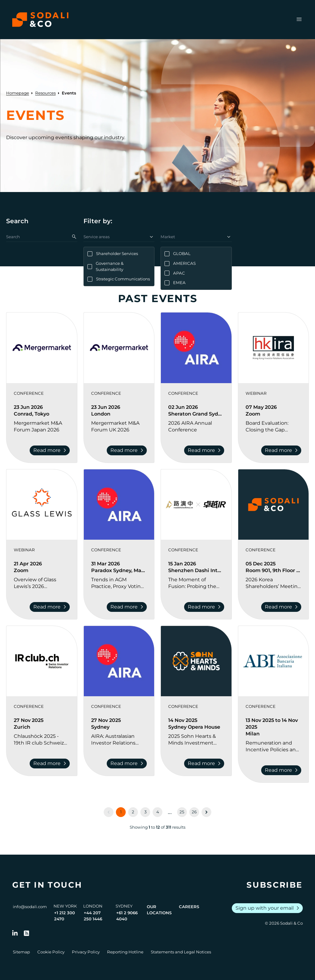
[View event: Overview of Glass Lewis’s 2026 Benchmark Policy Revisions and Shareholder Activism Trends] (42, 505)
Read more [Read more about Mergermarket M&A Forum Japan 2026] (51, 450)
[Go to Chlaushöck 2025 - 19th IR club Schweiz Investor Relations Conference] (42, 740)
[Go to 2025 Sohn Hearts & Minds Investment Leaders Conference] (196, 740)
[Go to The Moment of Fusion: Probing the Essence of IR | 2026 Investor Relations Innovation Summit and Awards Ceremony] (196, 583)
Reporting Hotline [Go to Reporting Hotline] (125, 952)
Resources (45, 93)
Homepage (18, 93)
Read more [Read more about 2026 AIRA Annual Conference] (205, 450)
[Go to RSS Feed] (27, 933)
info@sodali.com (30, 907)
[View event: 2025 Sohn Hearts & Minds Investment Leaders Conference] (196, 661)
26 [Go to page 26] (194, 812)
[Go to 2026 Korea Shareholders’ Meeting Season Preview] (274, 583)
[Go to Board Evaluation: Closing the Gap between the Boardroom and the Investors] (274, 427)
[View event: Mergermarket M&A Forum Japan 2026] (42, 348)
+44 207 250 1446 (93, 916)
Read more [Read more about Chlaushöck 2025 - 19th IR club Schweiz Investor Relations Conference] (51, 764)
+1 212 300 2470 (65, 916)
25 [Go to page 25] (182, 812)
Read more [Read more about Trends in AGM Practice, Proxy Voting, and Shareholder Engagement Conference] (128, 607)
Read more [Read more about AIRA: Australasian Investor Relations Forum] (128, 764)
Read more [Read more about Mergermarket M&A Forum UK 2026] (128, 450)
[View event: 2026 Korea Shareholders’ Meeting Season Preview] (274, 505)
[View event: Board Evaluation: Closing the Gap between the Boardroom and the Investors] (274, 348)
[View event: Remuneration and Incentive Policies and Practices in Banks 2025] (274, 661)
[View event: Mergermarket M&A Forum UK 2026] (119, 348)
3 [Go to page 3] (145, 812)
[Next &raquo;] (206, 812)
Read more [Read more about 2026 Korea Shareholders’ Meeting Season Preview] (282, 607)
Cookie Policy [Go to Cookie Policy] (51, 952)
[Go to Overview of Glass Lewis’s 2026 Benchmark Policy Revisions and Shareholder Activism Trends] (42, 583)
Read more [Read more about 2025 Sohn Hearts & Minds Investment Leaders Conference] (205, 764)
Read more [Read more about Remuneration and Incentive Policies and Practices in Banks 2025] (282, 770)
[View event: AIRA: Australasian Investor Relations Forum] (119, 661)
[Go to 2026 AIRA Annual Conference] (196, 427)
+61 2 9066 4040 (127, 916)
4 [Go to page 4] (158, 812)
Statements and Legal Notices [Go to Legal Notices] (181, 952)
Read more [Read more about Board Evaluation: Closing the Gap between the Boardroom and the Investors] (282, 450)
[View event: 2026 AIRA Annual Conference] (196, 348)
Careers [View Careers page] (189, 907)
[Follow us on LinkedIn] (15, 933)
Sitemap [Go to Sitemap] (21, 952)
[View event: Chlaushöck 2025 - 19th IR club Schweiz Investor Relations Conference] (42, 661)
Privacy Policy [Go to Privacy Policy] (86, 952)
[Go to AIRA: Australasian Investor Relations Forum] (119, 740)
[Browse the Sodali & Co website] (40, 20)
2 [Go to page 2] (133, 812)
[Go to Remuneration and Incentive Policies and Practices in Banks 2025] (274, 746)
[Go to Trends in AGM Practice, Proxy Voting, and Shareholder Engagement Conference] (119, 583)
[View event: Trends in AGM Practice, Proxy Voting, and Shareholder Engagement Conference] (119, 505)
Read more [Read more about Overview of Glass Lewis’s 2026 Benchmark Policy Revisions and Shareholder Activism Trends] (51, 607)
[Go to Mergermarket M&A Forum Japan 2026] (42, 427)
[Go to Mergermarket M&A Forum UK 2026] (119, 427)
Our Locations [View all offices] (159, 910)
